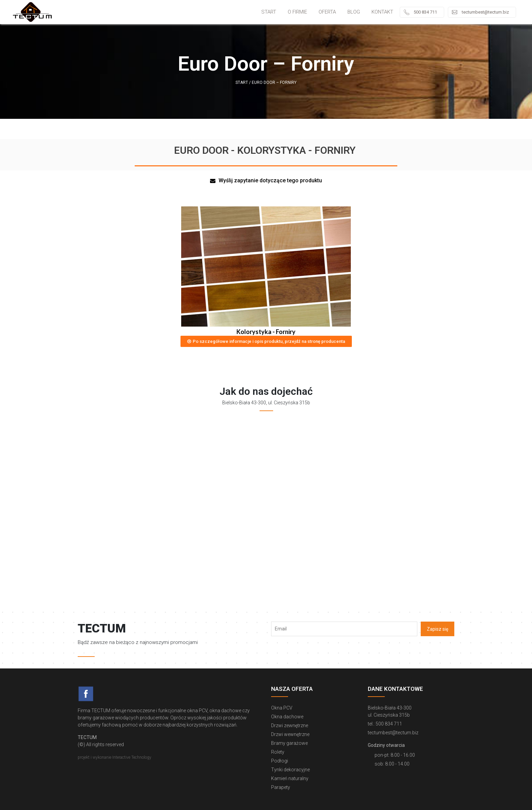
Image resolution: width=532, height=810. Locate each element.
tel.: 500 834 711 (385, 724)
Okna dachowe (287, 717)
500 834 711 (425, 12)
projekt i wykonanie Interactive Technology (115, 757)
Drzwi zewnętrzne (290, 725)
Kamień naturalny (290, 778)
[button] (266, 181)
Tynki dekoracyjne (290, 770)
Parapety (281, 787)
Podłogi (280, 761)
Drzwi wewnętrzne (290, 734)
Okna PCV (282, 708)
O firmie (297, 12)
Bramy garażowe (289, 743)
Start (269, 12)
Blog (354, 12)
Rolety (278, 752)
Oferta (327, 12)
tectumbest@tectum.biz (485, 12)
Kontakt (382, 12)
